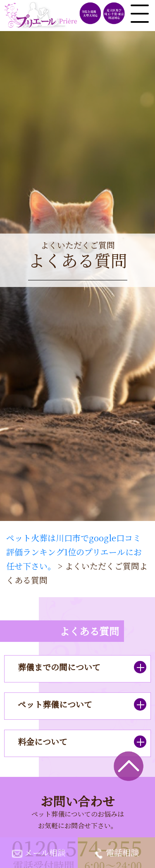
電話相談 (122, 852)
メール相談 (45, 852)
